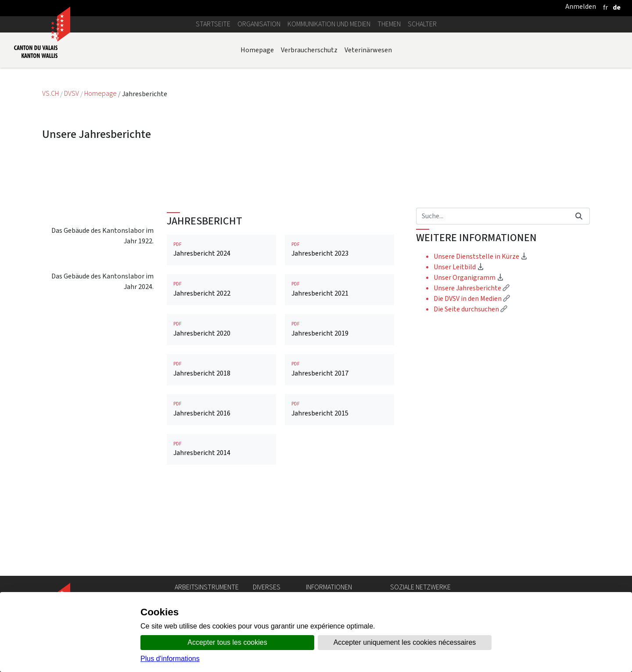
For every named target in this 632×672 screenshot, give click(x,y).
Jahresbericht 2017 (339, 450)
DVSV (72, 94)
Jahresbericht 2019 (339, 410)
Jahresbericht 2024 (221, 331)
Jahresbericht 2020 (221, 410)
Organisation (259, 24)
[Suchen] (492, 297)
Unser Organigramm (469, 358)
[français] (605, 7)
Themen (389, 24)
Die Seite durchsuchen (470, 390)
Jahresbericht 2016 (221, 490)
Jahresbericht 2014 (221, 530)
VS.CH (50, 94)
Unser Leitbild (459, 348)
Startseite (213, 24)
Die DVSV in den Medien (472, 379)
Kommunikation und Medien (329, 24)
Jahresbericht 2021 (339, 370)
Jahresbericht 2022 (221, 370)
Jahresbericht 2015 (339, 490)
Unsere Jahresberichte (472, 369)
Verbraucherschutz (309, 50)
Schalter (422, 24)
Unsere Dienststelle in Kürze (481, 337)
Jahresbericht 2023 (339, 331)
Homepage (257, 50)
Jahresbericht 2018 (221, 450)
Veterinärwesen (368, 50)
